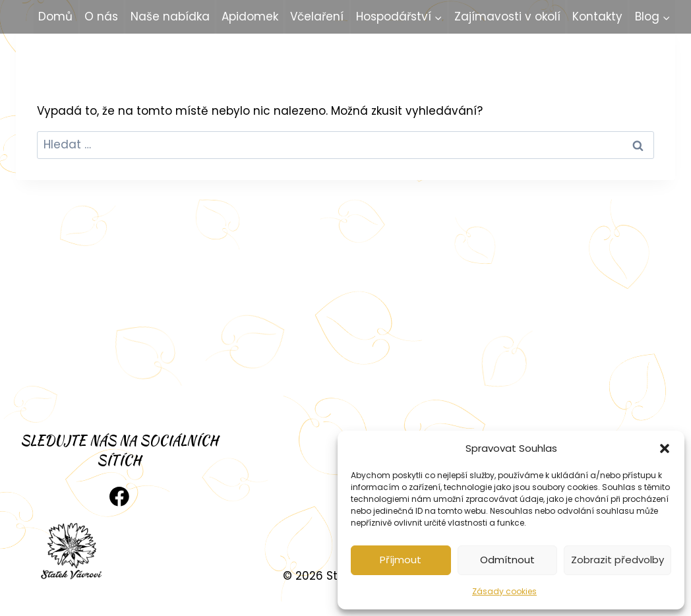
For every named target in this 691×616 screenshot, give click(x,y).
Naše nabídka (170, 16)
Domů (55, 16)
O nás (101, 16)
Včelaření (317, 16)
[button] (665, 448)
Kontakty (597, 16)
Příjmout (401, 560)
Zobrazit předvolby (617, 560)
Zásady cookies (504, 591)
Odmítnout (507, 560)
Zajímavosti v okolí (507, 16)
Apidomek (250, 16)
